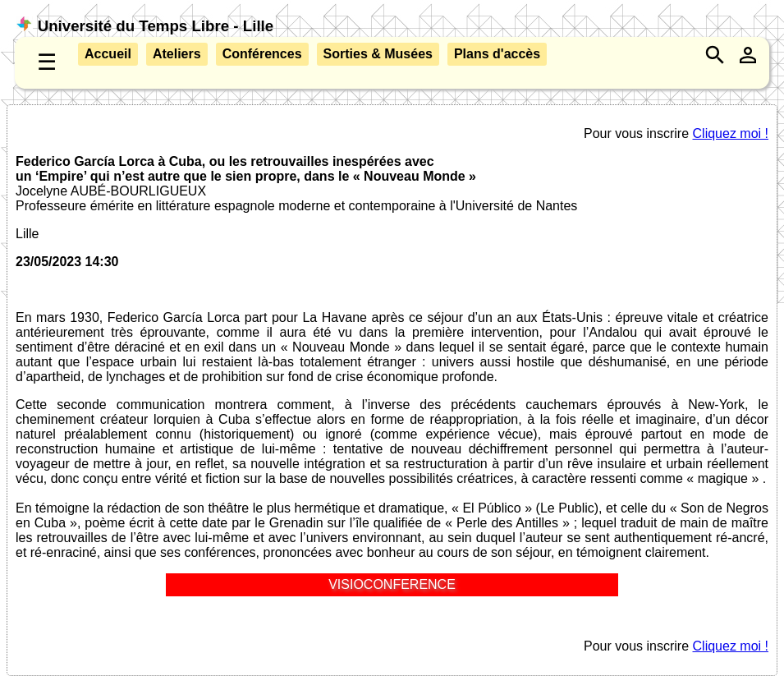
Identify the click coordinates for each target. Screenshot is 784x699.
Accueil (108, 54)
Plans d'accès (497, 54)
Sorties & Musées (378, 54)
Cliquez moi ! (731, 133)
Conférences (262, 54)
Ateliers (177, 54)
